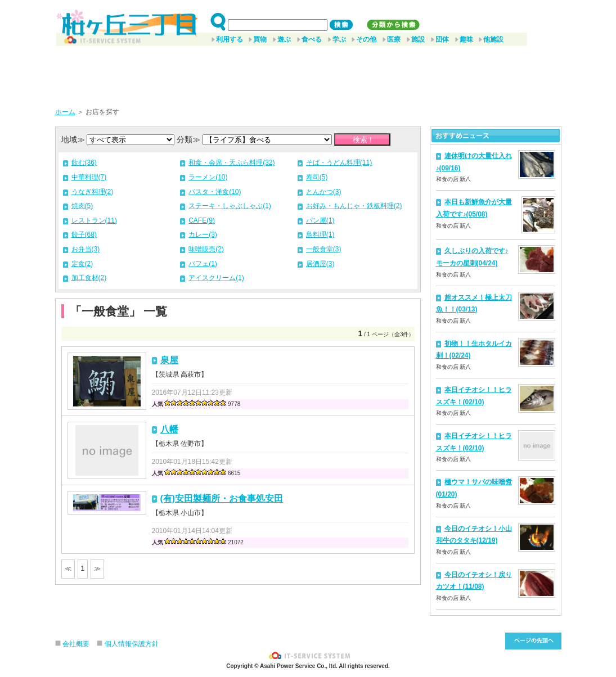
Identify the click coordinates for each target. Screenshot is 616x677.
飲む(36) (84, 163)
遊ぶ (284, 39)
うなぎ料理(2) (93, 192)
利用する (230, 39)
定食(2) (82, 264)
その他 (366, 39)
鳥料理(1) (320, 234)
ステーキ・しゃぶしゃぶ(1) (230, 206)
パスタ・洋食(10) (215, 192)
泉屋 (169, 360)
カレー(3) (203, 234)
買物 (260, 39)
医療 (394, 39)
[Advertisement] (308, 73)
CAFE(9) (202, 220)
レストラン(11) (94, 220)
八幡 (169, 429)
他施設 (493, 39)
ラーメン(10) (208, 177)
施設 (418, 39)
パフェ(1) (203, 264)
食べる (312, 39)
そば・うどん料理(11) (339, 163)
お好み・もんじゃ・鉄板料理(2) (354, 206)
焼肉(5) (82, 206)
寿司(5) (317, 177)
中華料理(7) (89, 177)
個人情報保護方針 (132, 644)
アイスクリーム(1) (216, 278)
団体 (442, 39)
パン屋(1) (320, 220)
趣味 (466, 39)
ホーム (65, 112)
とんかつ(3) (324, 192)
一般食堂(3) (324, 249)
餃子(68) (84, 234)
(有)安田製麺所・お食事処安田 (222, 498)
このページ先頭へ (533, 641)
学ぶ (339, 39)
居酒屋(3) (320, 264)
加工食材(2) (89, 278)
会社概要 (76, 644)
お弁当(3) (86, 249)
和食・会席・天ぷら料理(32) (231, 163)
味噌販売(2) (206, 249)
